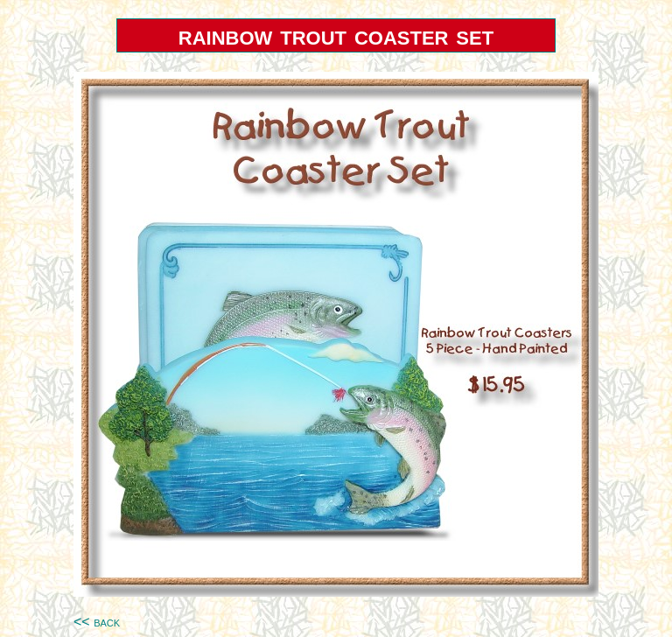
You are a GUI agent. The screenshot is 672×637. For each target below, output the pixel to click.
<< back (97, 622)
